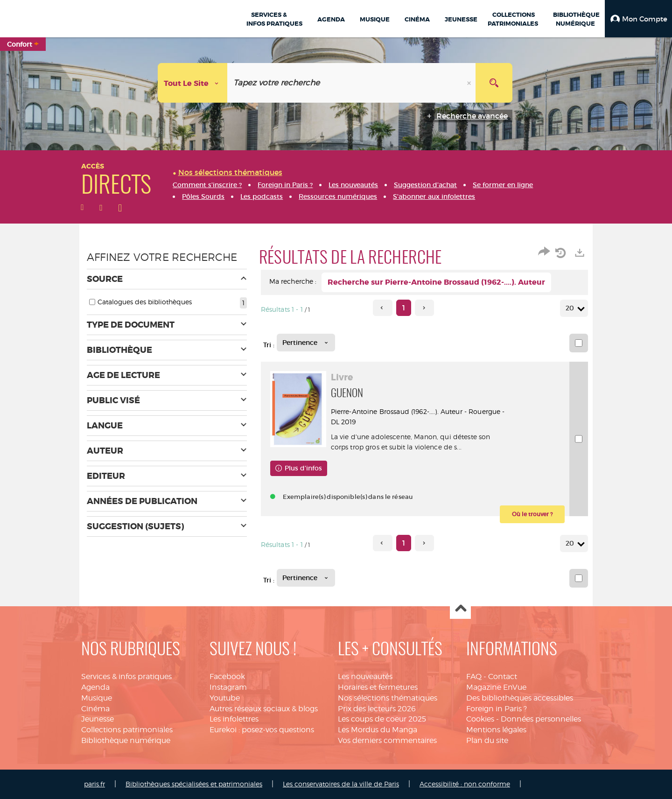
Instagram (228, 687)
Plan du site (487, 740)
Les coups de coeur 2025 (382, 719)
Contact (503, 676)
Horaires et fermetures (378, 687)
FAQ (474, 676)
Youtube (225, 698)
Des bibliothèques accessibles (520, 698)
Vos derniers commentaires (387, 740)
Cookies (480, 719)
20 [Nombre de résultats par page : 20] (571, 308)
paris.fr (94, 784)
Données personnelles (541, 719)
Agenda (95, 687)
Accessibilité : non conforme (465, 784)
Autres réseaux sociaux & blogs (264, 709)
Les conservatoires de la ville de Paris (341, 784)
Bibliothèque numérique (126, 740)
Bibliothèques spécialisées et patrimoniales (194, 784)
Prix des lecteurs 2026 (377, 709)
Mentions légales (496, 730)
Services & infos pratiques (126, 676)
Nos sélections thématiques (388, 698)
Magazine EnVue (496, 687)
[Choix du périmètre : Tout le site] (193, 83)
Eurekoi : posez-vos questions (262, 730)
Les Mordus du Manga (378, 730)
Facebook (227, 676)
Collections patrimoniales (127, 730)
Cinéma (95, 709)
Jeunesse (98, 719)
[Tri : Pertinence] (306, 343)
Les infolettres (234, 719)
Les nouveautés (365, 676)
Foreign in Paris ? (497, 709)
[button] (638, 19)
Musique (97, 698)
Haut (460, 609)
